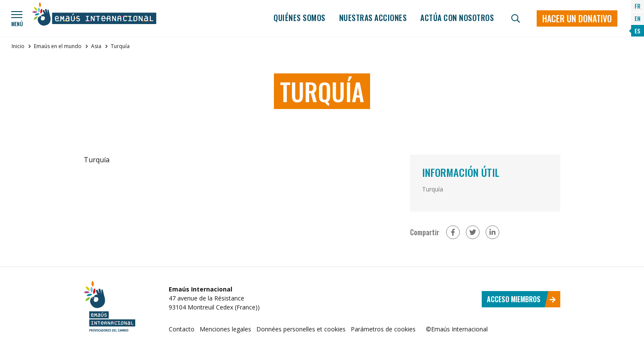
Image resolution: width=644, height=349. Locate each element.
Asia (96, 46)
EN (638, 18)
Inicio (18, 46)
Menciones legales (225, 329)
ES (637, 31)
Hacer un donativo (577, 18)
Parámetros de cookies (383, 329)
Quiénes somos (299, 18)
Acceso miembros (521, 299)
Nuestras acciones (373, 18)
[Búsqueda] (516, 18)
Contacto (182, 329)
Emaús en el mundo (58, 46)
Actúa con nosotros (457, 18)
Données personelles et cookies (301, 329)
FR (638, 6)
